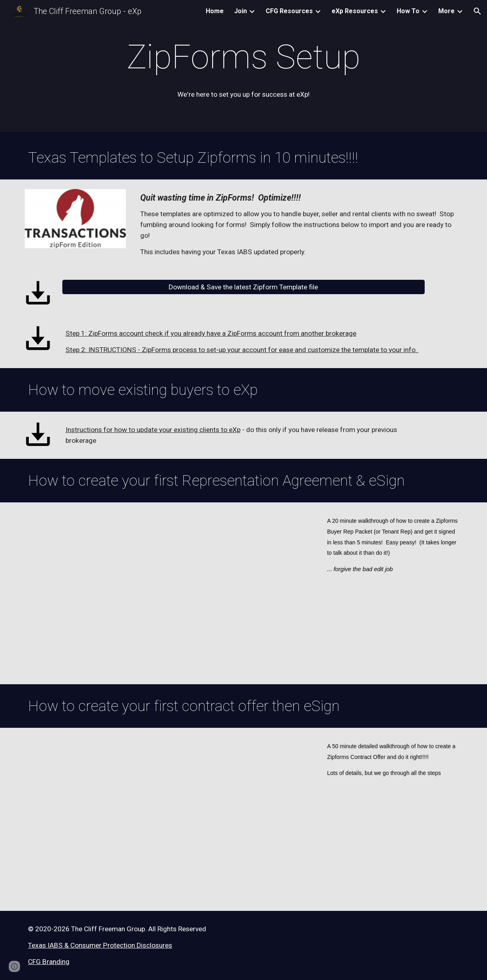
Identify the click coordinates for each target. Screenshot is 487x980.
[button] (477, 11)
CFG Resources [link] (289, 11)
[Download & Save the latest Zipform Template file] (244, 287)
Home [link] (215, 11)
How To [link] (408, 11)
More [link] (446, 11)
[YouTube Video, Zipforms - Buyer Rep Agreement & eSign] (169, 593)
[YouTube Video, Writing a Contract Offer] (169, 820)
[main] (244, 57)
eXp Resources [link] (355, 11)
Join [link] (241, 11)
